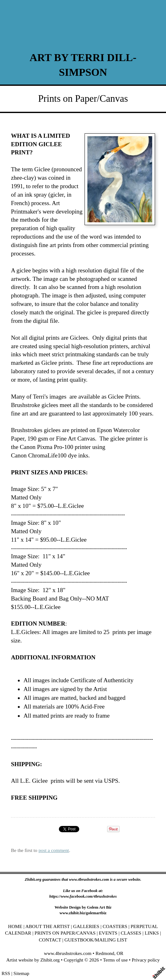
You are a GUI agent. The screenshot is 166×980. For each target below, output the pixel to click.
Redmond (105, 953)
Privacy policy (146, 960)
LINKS (152, 933)
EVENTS (108, 933)
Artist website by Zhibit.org (33, 960)
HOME (15, 926)
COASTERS (115, 926)
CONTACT (50, 940)
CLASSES (131, 933)
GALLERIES (86, 926)
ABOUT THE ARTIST (48, 926)
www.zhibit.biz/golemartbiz (83, 913)
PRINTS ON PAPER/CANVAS (65, 933)
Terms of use (115, 960)
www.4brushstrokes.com (68, 953)
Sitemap (21, 973)
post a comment (54, 850)
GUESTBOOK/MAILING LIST (96, 940)
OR (120, 953)
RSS (6, 973)
